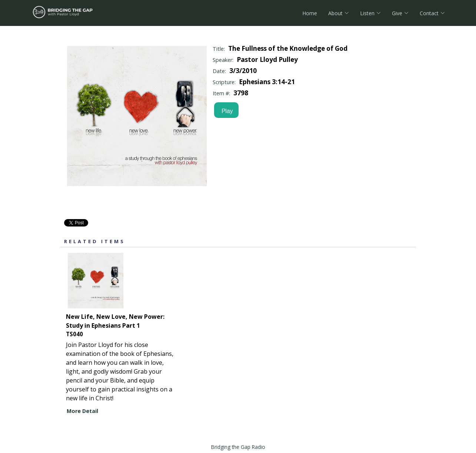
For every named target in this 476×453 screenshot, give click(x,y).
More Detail (82, 411)
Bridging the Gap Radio (238, 447)
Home (310, 13)
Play (225, 111)
